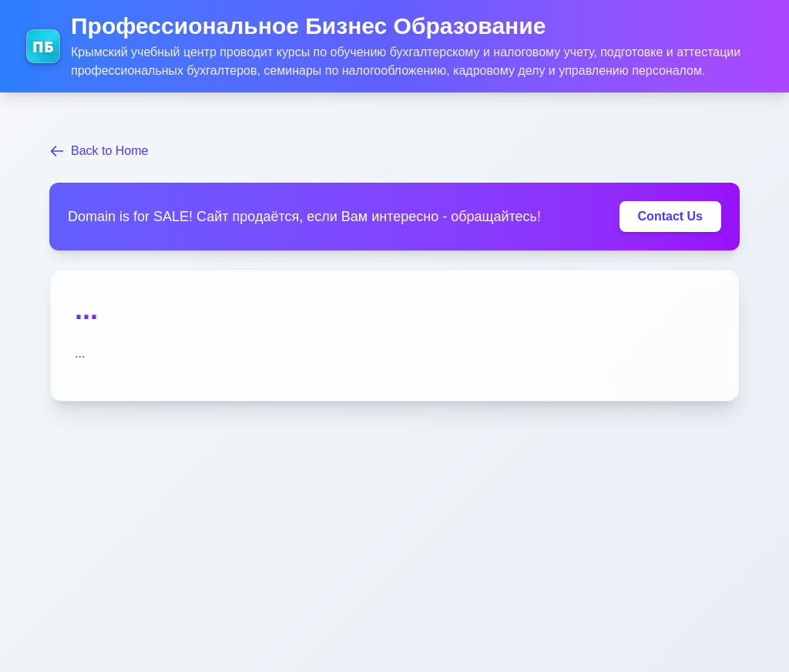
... (86, 309)
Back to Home (99, 151)
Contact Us (670, 216)
